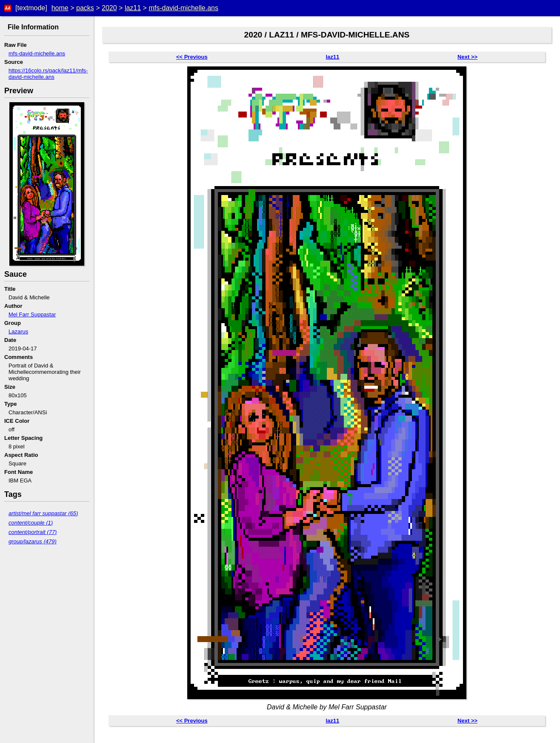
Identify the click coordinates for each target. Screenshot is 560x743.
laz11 (133, 8)
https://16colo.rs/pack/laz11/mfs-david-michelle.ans (48, 74)
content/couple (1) (31, 523)
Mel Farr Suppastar (32, 314)
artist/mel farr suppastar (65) (43, 513)
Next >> (467, 57)
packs (85, 8)
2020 (109, 8)
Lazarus (18, 331)
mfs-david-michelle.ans (183, 8)
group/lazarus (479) (33, 541)
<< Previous (192, 57)
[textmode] (31, 8)
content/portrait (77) (33, 532)
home (60, 8)
